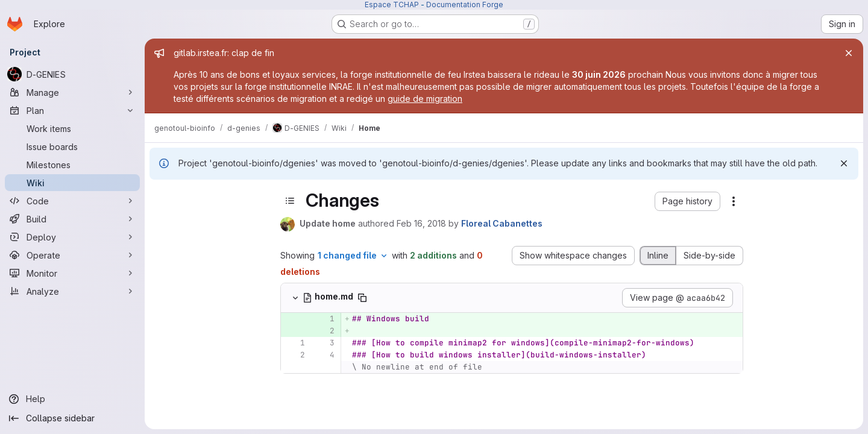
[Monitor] (72, 273)
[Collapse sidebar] (72, 418)
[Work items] (72, 128)
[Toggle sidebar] (290, 201)
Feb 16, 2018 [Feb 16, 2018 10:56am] (421, 223)
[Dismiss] (844, 163)
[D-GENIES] (72, 74)
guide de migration (425, 99)
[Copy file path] (362, 298)
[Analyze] (72, 291)
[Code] (72, 201)
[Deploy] (72, 237)
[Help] (72, 399)
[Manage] (72, 92)
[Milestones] (72, 165)
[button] (687, 201)
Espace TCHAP (392, 5)
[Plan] (72, 110)
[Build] (72, 219)
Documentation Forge (465, 5)
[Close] (849, 53)
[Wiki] (72, 183)
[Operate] (72, 255)
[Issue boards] (72, 146)
